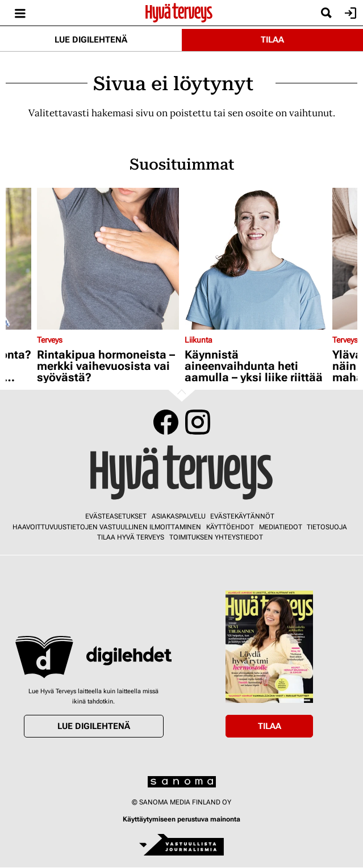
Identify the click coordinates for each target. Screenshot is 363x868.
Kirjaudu (349, 13)
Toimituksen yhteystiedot (216, 537)
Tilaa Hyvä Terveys (131, 537)
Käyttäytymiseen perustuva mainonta (181, 819)
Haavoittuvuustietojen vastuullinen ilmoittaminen (107, 527)
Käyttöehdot (230, 527)
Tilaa (272, 40)
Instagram (198, 422)
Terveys (50, 340)
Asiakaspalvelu (179, 516)
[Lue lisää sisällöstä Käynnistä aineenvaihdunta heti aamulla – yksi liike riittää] (256, 259)
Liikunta (199, 340)
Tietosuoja (327, 527)
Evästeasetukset (116, 516)
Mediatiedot (281, 527)
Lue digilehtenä (91, 40)
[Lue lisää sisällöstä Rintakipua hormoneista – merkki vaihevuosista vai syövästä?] (108, 259)
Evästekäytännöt (242, 516)
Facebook (166, 422)
